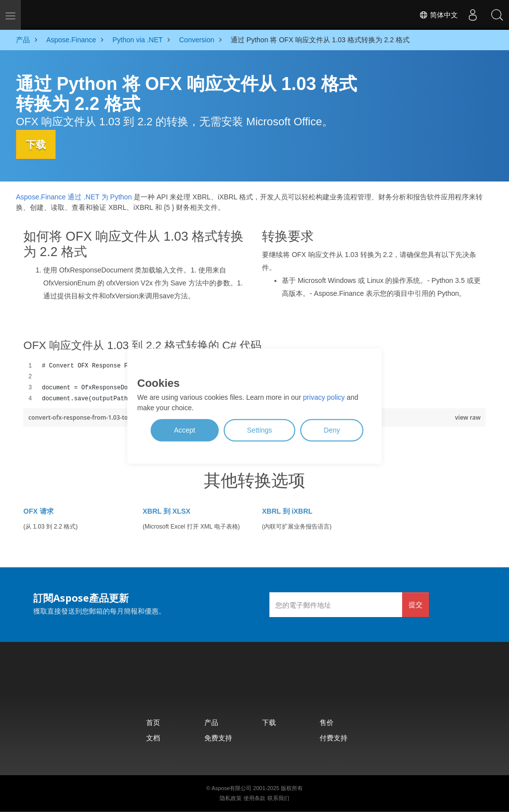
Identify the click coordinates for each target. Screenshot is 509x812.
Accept (185, 430)
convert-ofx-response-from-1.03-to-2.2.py (88, 417)
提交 (416, 604)
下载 (38, 144)
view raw (468, 417)
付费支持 (334, 737)
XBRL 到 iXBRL (287, 511)
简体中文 (437, 15)
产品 (211, 722)
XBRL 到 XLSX (167, 511)
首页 (153, 722)
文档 (153, 737)
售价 (327, 722)
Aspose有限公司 (232, 788)
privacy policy (324, 397)
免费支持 (218, 737)
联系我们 (278, 798)
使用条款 (254, 798)
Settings (260, 430)
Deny (332, 430)
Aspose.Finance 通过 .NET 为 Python (74, 197)
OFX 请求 (39, 511)
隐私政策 (231, 798)
